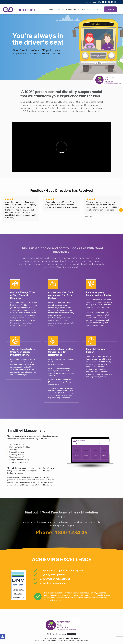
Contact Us (97, 9)
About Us (53, 9)
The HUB (110, 9)
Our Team (63, 9)
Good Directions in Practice (80, 9)
